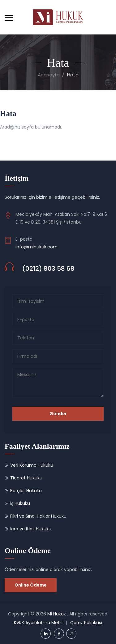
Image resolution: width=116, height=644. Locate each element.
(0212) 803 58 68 (48, 269)
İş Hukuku (20, 503)
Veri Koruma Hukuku (32, 465)
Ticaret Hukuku (26, 478)
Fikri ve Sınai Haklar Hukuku (38, 516)
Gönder (58, 414)
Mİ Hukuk (57, 614)
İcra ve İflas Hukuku (31, 529)
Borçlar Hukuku (26, 491)
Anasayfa (49, 75)
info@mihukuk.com (37, 247)
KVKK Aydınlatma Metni (39, 623)
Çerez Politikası (86, 623)
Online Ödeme (31, 585)
